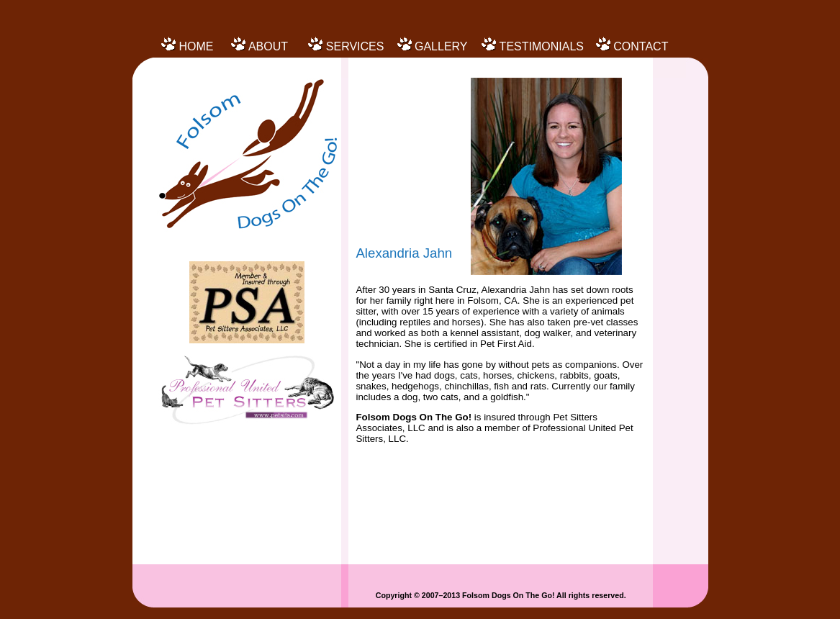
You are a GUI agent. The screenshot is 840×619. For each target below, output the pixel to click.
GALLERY (441, 46)
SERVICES (355, 46)
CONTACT (641, 46)
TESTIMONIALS (542, 46)
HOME (196, 46)
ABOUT (268, 46)
